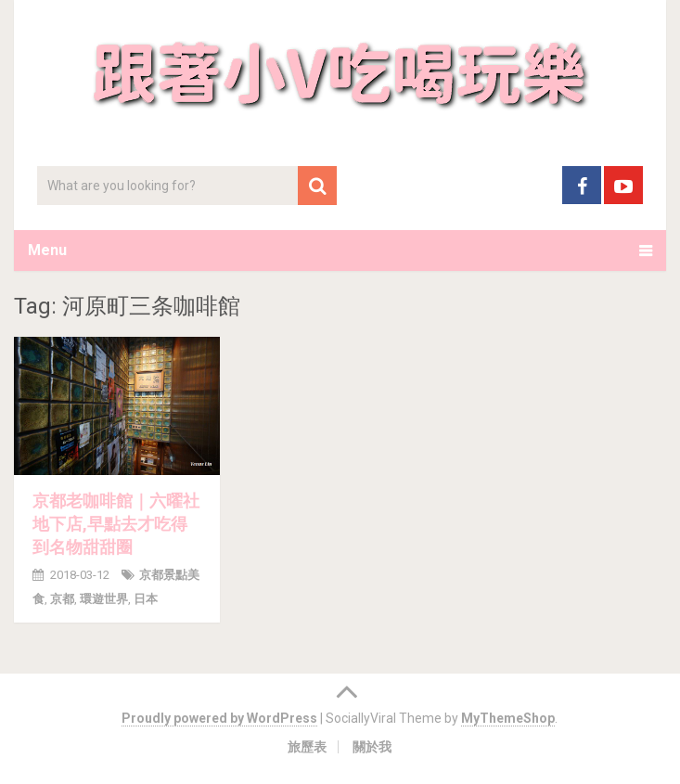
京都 (62, 599)
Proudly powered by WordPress (219, 718)
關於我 (372, 747)
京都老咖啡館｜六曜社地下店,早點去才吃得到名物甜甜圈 (116, 524)
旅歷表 (307, 747)
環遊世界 (104, 599)
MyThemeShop (508, 718)
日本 (146, 599)
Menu (47, 250)
